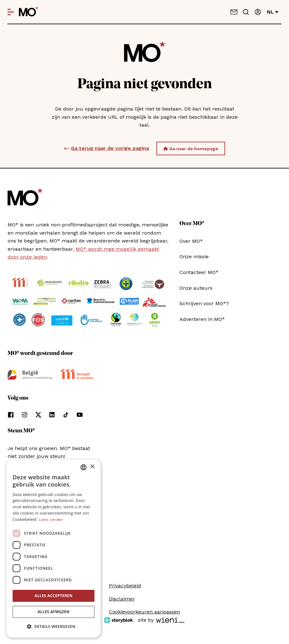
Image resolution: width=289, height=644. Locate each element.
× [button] (92, 467)
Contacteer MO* (199, 272)
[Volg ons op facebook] (11, 415)
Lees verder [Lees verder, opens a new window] (51, 520)
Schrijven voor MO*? (204, 303)
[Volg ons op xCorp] (38, 415)
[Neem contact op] (234, 12)
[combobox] (83, 467)
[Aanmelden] (258, 12)
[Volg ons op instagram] (25, 415)
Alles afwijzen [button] (54, 612)
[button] (54, 627)
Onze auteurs (196, 288)
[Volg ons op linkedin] (52, 415)
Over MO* (191, 241)
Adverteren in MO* (202, 319)
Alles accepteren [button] (54, 596)
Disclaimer (122, 599)
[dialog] (54, 549)
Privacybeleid (125, 586)
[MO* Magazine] (28, 12)
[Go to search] (246, 12)
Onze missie (194, 256)
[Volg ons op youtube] (80, 415)
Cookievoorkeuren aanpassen (144, 612)
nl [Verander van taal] (273, 12)
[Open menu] (11, 12)
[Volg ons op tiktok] (66, 415)
